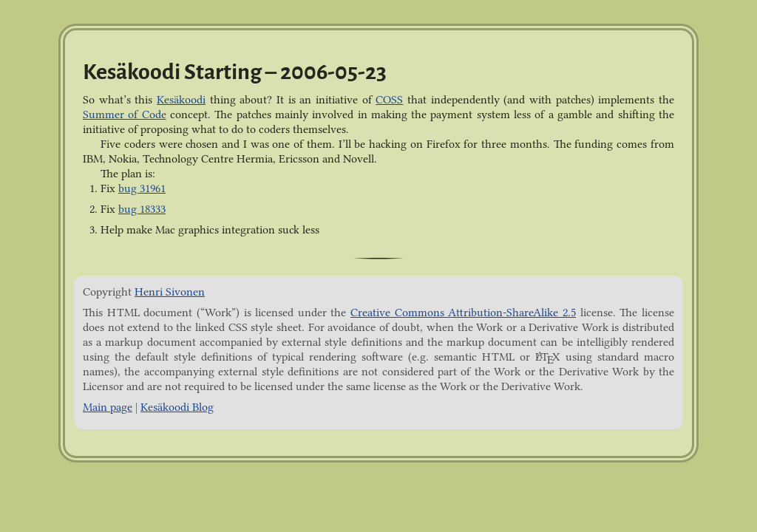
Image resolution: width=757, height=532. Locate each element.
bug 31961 (142, 188)
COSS (389, 100)
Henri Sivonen (170, 292)
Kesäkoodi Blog (177, 407)
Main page (108, 407)
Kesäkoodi (181, 100)
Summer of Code (125, 115)
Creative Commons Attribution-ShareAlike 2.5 (463, 313)
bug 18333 (142, 209)
